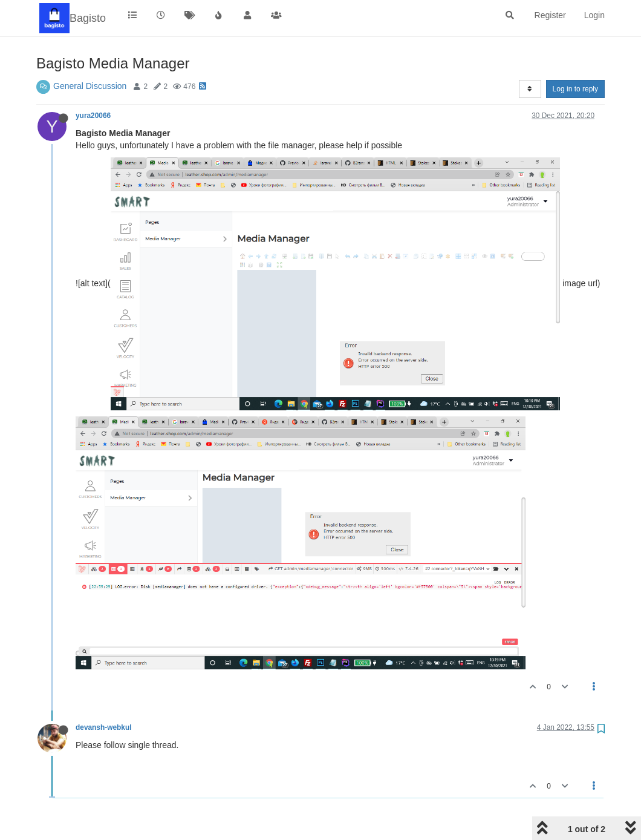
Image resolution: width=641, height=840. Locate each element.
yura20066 (93, 116)
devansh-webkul (104, 727)
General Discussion (90, 86)
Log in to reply (575, 89)
